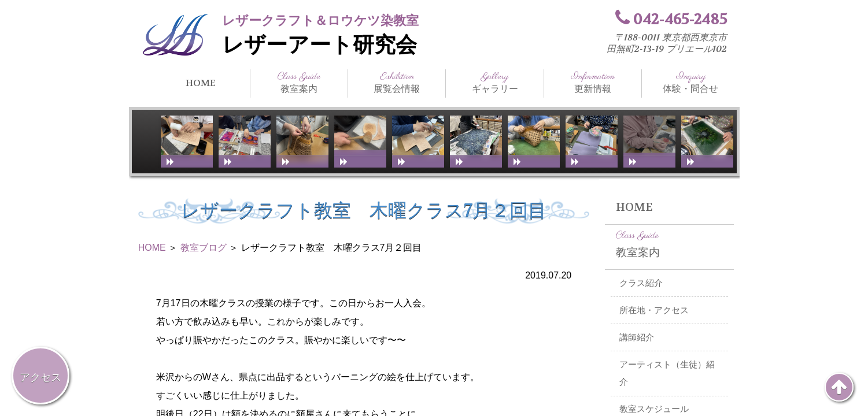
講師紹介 (637, 337)
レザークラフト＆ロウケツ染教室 (320, 21)
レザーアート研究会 (320, 45)
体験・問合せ (690, 83)
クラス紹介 (641, 283)
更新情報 (593, 83)
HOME (201, 83)
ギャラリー (494, 83)
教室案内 (299, 83)
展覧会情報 (397, 83)
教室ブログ (204, 248)
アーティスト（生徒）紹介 (667, 374)
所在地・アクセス (654, 310)
